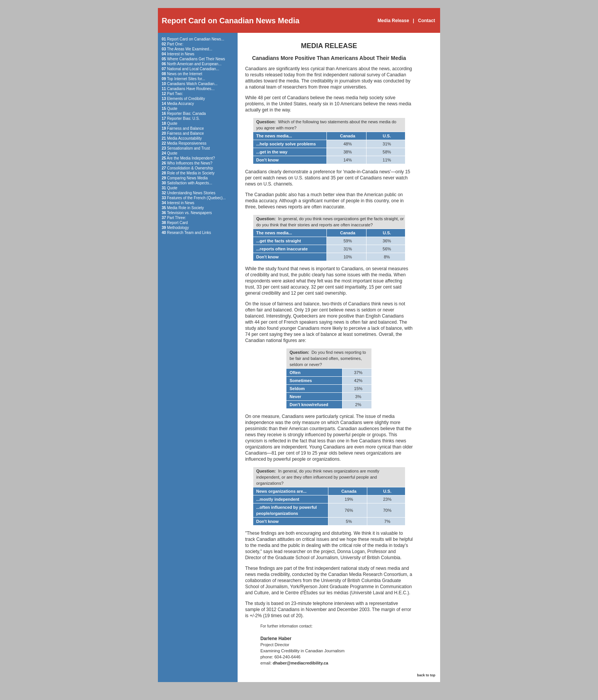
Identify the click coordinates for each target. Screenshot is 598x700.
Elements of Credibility (186, 99)
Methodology (178, 228)
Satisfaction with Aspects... (190, 183)
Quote (172, 109)
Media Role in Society (186, 208)
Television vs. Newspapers (190, 213)
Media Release (393, 21)
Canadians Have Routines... (191, 89)
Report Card (177, 223)
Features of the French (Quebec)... (196, 198)
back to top (426, 675)
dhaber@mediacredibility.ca (301, 663)
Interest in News (181, 54)
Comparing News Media (187, 178)
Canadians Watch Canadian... (192, 84)
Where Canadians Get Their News (196, 59)
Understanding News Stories (191, 193)
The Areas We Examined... (190, 49)
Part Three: (177, 218)
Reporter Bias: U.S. (183, 119)
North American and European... (194, 64)
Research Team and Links (189, 233)
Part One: (175, 44)
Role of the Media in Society (191, 173)
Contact (427, 21)
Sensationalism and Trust (188, 148)
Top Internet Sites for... (186, 79)
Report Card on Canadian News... (196, 39)
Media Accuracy (181, 104)
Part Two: (175, 94)
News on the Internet (185, 74)
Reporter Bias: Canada (186, 114)
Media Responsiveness (187, 143)
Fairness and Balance (186, 128)
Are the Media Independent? (191, 158)
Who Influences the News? (190, 163)
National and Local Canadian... (193, 69)
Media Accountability (184, 138)
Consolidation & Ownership (190, 168)
